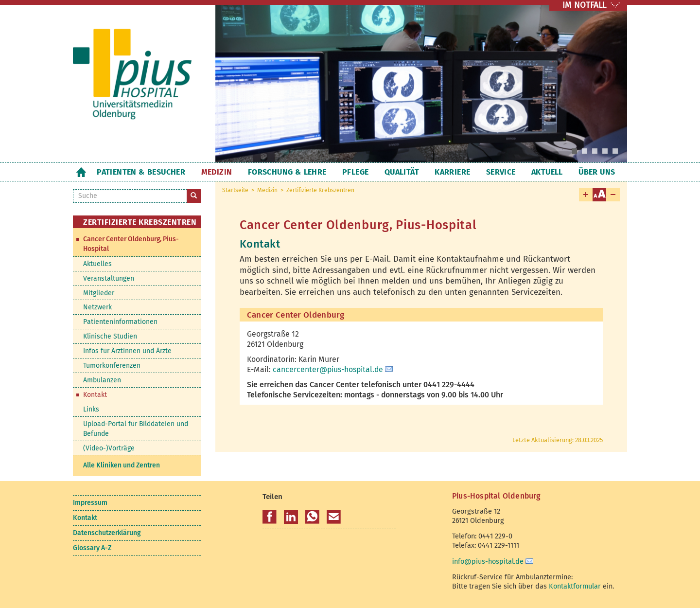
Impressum (90, 503)
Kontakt (95, 395)
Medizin (217, 172)
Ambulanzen (102, 380)
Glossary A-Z (92, 548)
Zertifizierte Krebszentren (320, 190)
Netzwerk (97, 307)
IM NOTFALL (584, 5)
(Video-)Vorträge (109, 448)
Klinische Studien (110, 336)
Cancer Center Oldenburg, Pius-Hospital (131, 244)
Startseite (81, 172)
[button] (270, 517)
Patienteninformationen (120, 322)
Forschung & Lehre (287, 172)
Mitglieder (99, 293)
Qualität (402, 172)
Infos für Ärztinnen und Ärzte (127, 351)
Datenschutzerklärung (107, 533)
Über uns (597, 172)
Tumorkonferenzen (112, 366)
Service (501, 172)
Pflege (355, 172)
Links (91, 409)
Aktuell (547, 172)
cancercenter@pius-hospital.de (328, 369)
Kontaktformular (575, 586)
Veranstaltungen (109, 278)
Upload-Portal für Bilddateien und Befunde (136, 429)
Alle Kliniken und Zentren (122, 465)
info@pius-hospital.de (488, 561)
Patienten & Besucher (141, 172)
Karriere (452, 172)
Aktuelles (97, 264)
